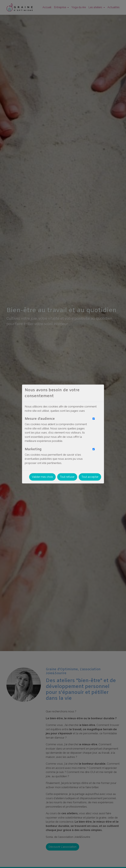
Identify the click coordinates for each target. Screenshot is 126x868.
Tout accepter (90, 477)
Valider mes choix (42, 477)
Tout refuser (67, 477)
